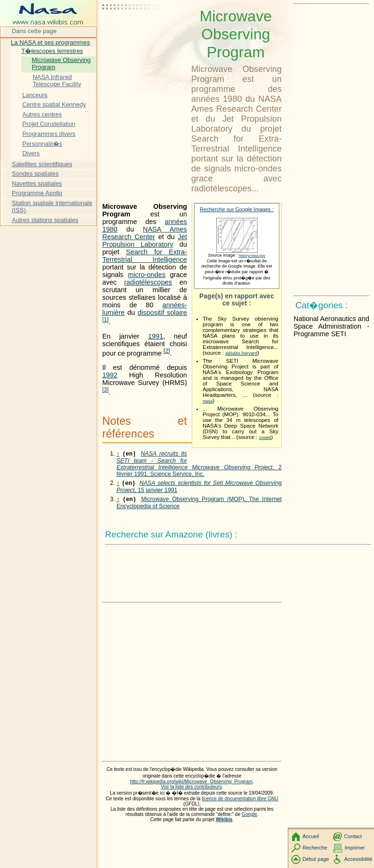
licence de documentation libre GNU (240, 795)
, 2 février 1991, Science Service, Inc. (199, 461)
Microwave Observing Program (61, 64)
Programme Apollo (37, 193)
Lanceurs (35, 95)
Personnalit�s (42, 144)
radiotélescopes (148, 282)
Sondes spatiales (35, 174)
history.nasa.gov (252, 255)
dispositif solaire (162, 313)
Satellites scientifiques (42, 164)
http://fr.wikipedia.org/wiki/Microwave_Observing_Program (191, 778)
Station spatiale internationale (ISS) (52, 207)
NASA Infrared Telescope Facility (57, 81)
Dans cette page (34, 31)
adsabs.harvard (241, 353)
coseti (265, 437)
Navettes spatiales (37, 183)
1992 (110, 375)
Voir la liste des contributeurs (191, 783)
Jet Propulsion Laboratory (145, 241)
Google (250, 810)
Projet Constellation (49, 124)
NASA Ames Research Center (145, 233)
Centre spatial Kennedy (54, 104)
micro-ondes (147, 275)
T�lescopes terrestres (52, 51)
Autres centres (42, 114)
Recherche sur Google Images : (237, 209)
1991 (156, 336)
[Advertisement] (145, 31)
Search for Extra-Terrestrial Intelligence (145, 256)
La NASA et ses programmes (50, 42)
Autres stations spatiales (45, 220)
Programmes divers (49, 134)
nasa (208, 401)
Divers (31, 153)
